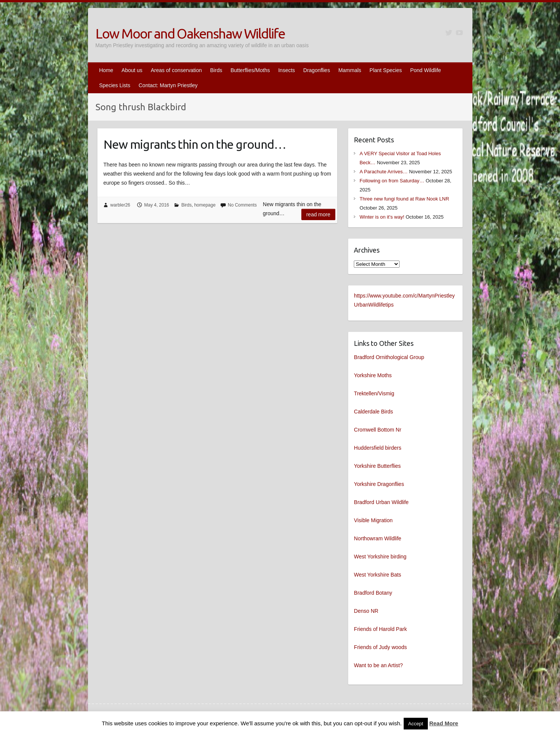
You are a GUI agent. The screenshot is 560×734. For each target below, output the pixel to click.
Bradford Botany (373, 593)
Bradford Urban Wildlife (381, 502)
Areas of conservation (176, 70)
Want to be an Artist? (378, 665)
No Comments (242, 205)
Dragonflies (317, 70)
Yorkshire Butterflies (377, 466)
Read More (444, 723)
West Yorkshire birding (380, 557)
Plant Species (386, 70)
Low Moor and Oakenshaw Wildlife (190, 33)
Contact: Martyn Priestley (168, 85)
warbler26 (120, 205)
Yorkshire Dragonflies (379, 484)
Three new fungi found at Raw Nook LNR (404, 199)
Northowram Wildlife (377, 538)
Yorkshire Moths (373, 375)
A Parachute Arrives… (383, 172)
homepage (205, 205)
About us (132, 70)
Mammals (350, 70)
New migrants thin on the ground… (195, 144)
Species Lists (115, 85)
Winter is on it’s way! (382, 217)
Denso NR (366, 611)
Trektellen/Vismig (374, 393)
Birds (216, 70)
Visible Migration (373, 520)
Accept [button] (416, 724)
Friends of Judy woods (380, 647)
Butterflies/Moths (250, 70)
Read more (318, 214)
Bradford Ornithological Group (389, 357)
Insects (287, 70)
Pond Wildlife (426, 70)
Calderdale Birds (373, 412)
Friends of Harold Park (380, 629)
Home (106, 70)
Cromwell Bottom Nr (377, 430)
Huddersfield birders (377, 448)
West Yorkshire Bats (377, 575)
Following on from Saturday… (392, 181)
